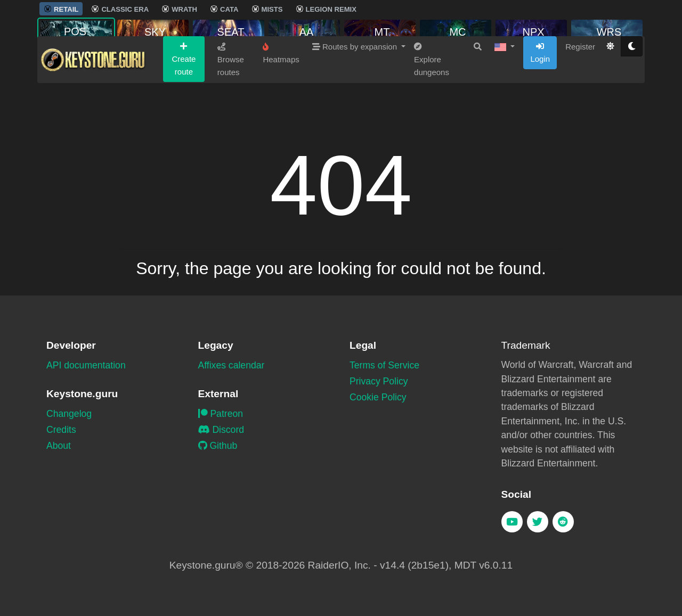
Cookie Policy (378, 397)
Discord (221, 430)
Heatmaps (281, 93)
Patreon (221, 414)
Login (540, 92)
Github (218, 446)
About (59, 446)
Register (580, 86)
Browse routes (231, 99)
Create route (184, 98)
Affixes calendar (232, 365)
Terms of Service (384, 365)
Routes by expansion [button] (356, 86)
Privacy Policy (379, 381)
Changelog (69, 414)
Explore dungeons (432, 99)
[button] (505, 86)
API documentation (86, 365)
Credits (61, 430)
